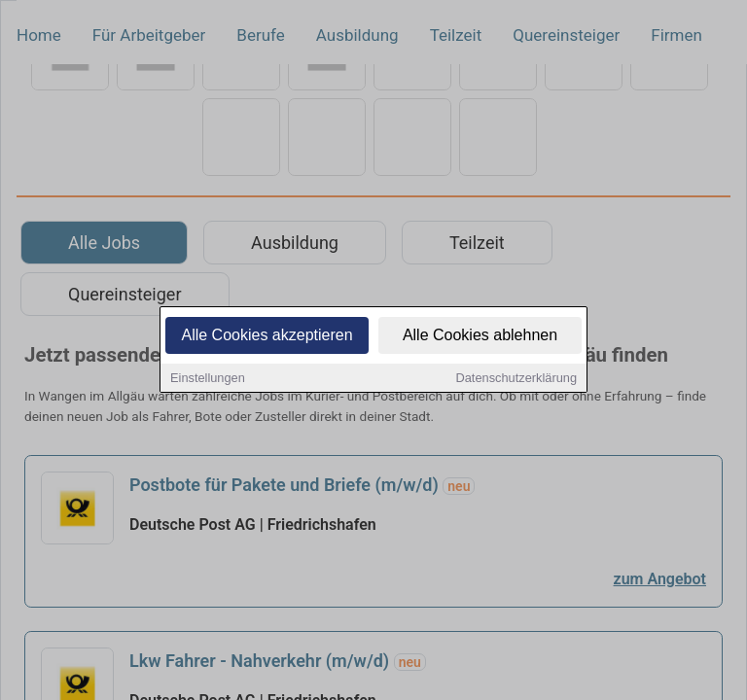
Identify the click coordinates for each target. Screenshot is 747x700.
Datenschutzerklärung (516, 379)
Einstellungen (208, 379)
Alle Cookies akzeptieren (267, 336)
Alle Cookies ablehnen (480, 336)
